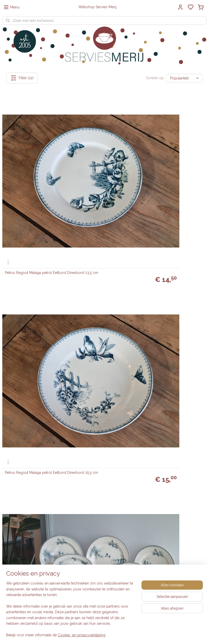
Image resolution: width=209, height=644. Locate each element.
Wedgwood (151, 506)
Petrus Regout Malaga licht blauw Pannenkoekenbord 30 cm (172, 422)
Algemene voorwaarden (92, 500)
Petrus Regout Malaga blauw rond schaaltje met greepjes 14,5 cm (102, 247)
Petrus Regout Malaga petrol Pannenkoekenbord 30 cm (98, 422)
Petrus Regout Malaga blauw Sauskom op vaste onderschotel (32, 247)
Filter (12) (22, 78)
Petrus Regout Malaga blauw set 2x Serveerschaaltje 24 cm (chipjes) (173, 247)
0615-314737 (33, 489)
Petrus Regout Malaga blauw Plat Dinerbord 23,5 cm (101, 334)
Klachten (79, 512)
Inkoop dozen (84, 483)
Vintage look (152, 483)
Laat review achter (178, 548)
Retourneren (82, 489)
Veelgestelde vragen (89, 495)
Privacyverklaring (86, 506)
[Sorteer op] (184, 78)
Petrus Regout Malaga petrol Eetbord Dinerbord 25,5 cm (98, 159)
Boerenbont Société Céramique (168, 495)
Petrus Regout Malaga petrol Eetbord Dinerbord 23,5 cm (28, 159)
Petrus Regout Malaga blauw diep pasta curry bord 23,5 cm (33, 334)
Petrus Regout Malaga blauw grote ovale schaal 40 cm (173, 334)
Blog (76, 563)
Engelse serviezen (157, 489)
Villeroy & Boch (155, 500)
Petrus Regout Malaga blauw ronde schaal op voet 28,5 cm (34, 422)
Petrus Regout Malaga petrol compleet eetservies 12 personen (172, 159)
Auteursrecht (82, 518)
